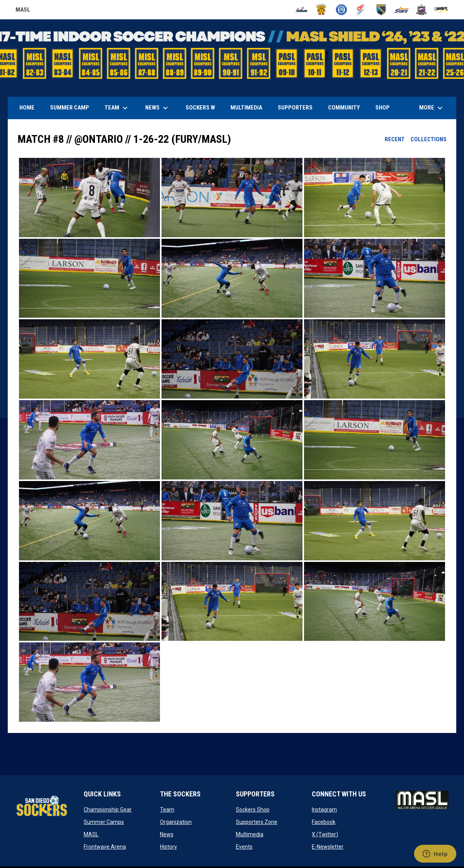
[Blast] (321, 10)
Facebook (324, 822)
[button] (89, 198)
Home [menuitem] (27, 108)
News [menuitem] (158, 108)
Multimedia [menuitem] (246, 108)
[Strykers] (422, 10)
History (168, 847)
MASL (91, 834)
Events (244, 847)
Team (167, 810)
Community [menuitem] (344, 108)
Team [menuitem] (117, 108)
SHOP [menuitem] (385, 107)
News (167, 834)
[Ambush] (302, 10)
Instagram (324, 810)
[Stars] (401, 10)
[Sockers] (381, 10)
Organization (176, 822)
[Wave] (441, 10)
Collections (429, 139)
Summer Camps (104, 822)
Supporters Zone (257, 822)
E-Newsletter (328, 847)
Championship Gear (108, 810)
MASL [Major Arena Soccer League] (23, 11)
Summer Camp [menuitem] (70, 108)
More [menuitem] (432, 108)
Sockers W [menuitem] (200, 108)
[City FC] (341, 10)
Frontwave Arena (105, 847)
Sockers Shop (253, 810)
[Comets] (362, 10)
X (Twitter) (325, 834)
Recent (395, 139)
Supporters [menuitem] (295, 108)
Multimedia (250, 834)
